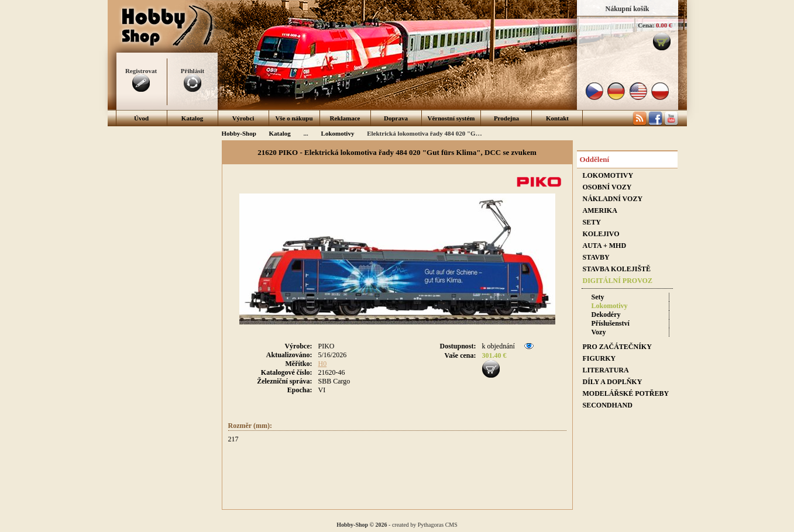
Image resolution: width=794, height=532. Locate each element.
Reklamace (345, 118)
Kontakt (557, 118)
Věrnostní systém (451, 118)
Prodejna (506, 118)
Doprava (396, 118)
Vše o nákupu (294, 118)
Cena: (646, 25)
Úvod (141, 118)
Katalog (192, 118)
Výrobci (243, 118)
